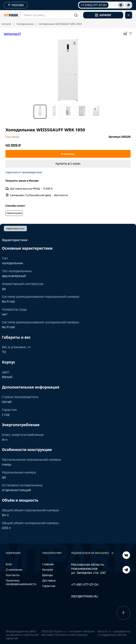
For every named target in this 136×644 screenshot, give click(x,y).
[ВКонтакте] (126, 570)
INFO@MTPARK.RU (84, 596)
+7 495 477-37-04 (85, 585)
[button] (51, 15)
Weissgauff (12, 34)
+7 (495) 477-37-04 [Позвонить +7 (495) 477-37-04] (94, 5)
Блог (9, 564)
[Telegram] (126, 556)
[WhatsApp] (129, 5)
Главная (48, 564)
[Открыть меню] (129, 15)
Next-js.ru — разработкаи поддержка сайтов (114, 633)
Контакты (13, 575)
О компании (14, 570)
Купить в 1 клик (68, 164)
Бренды (48, 575)
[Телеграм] (121, 5)
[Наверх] (123, 613)
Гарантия (49, 586)
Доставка (49, 581)
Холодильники (25, 24)
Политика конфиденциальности (21, 582)
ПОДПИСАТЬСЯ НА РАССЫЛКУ (92, 553)
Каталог (7, 24)
